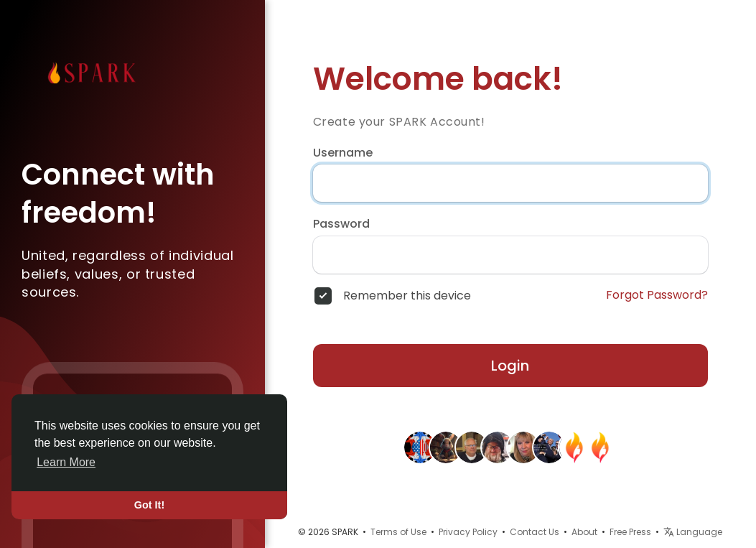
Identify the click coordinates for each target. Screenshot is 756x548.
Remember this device (407, 296)
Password (341, 224)
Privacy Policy (468, 532)
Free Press (630, 532)
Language (693, 532)
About (584, 532)
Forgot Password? (657, 295)
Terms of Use (398, 532)
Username (343, 153)
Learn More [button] (66, 462)
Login (510, 366)
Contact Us (535, 532)
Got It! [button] (149, 505)
